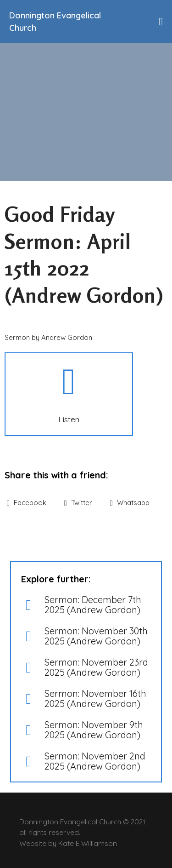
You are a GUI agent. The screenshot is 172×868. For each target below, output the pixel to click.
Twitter (78, 503)
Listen (69, 419)
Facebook (27, 503)
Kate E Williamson (88, 843)
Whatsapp (130, 503)
